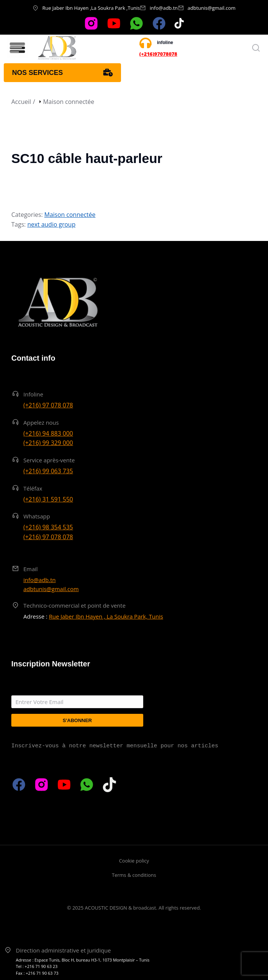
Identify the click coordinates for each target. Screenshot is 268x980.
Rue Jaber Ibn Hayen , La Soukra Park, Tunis (106, 616)
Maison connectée (70, 215)
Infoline (33, 394)
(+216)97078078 (159, 54)
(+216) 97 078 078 (48, 405)
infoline (165, 43)
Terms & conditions (134, 875)
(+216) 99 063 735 (48, 471)
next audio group (51, 224)
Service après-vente (49, 460)
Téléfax (33, 488)
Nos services (62, 73)
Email (31, 569)
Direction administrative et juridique (63, 950)
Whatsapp (37, 516)
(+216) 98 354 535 (48, 527)
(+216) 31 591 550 (48, 499)
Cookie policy (134, 861)
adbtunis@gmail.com (212, 8)
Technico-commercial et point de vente (74, 605)
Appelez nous (41, 422)
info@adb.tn (164, 8)
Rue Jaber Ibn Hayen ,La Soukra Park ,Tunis (91, 8)
